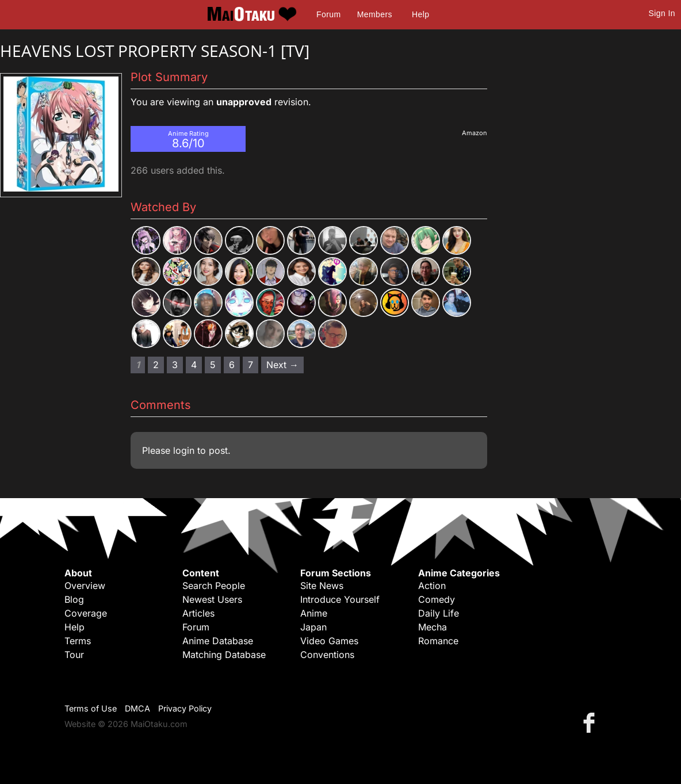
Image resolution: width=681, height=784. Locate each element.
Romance (438, 641)
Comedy (437, 599)
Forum (328, 14)
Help (420, 14)
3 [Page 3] (175, 365)
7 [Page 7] (250, 365)
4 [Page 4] (194, 365)
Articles (198, 613)
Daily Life (439, 613)
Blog (74, 599)
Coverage (86, 613)
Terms (78, 641)
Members (375, 14)
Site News (322, 586)
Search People (214, 586)
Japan (313, 627)
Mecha (433, 627)
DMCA (137, 708)
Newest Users (212, 599)
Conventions (327, 655)
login (184, 450)
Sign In (662, 13)
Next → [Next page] (282, 365)
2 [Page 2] (156, 365)
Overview (85, 586)
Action (432, 586)
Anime (314, 613)
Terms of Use (91, 708)
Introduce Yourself (340, 599)
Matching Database (224, 655)
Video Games (329, 641)
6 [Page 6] (232, 365)
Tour (74, 655)
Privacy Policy (185, 708)
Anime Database (218, 641)
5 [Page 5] (213, 365)
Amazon (475, 133)
